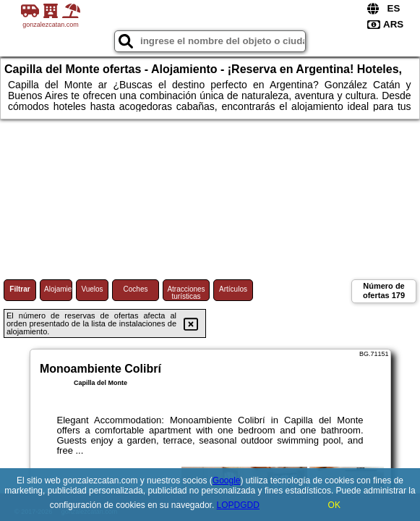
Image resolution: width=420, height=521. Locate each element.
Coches (136, 289)
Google (227, 480)
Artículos (233, 289)
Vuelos (92, 289)
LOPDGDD (238, 505)
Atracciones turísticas (186, 293)
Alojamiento (58, 289)
